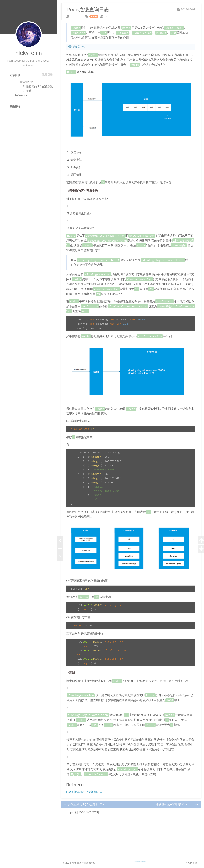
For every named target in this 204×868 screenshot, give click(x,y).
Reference (21, 95)
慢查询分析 (27, 82)
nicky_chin (29, 53)
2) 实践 (27, 91)
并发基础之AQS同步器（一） (170, 834)
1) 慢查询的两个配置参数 (38, 86)
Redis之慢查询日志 (90, 12)
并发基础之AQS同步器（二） (91, 834)
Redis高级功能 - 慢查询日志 (88, 820)
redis (97, 19)
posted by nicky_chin (120, 19)
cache (79, 19)
